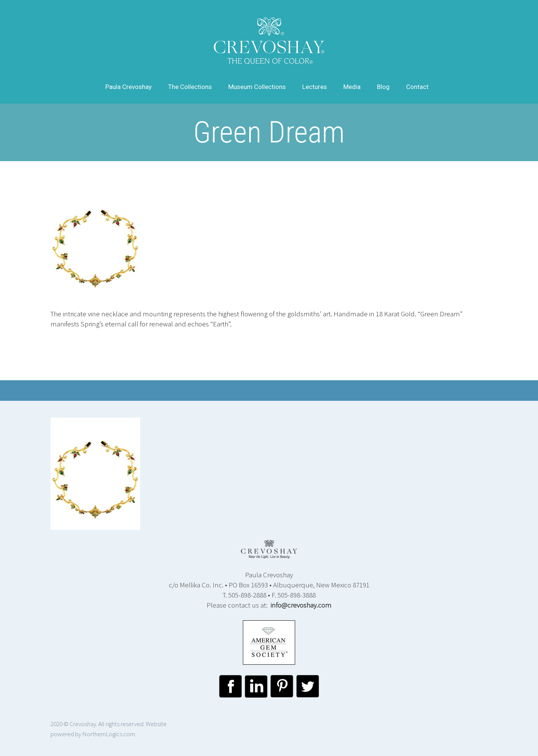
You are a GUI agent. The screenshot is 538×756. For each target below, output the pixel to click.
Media (352, 87)
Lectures (315, 87)
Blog (383, 87)
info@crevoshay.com (301, 605)
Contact (417, 87)
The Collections (190, 87)
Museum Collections (257, 87)
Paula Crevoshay (129, 87)
